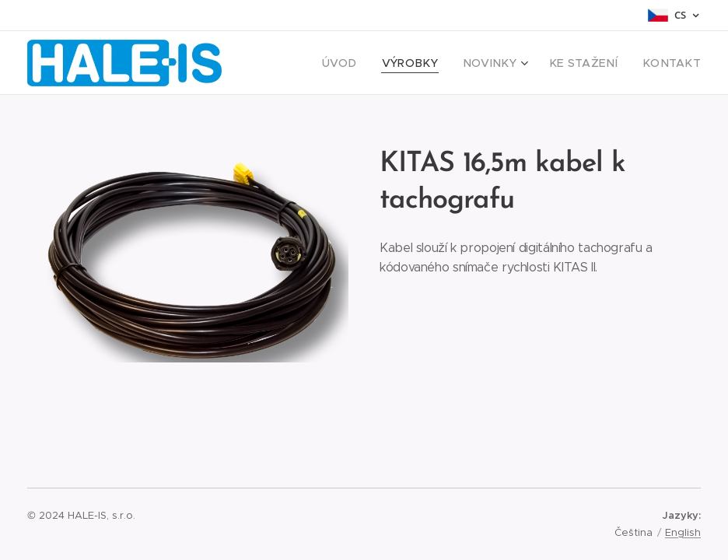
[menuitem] (370, 63)
